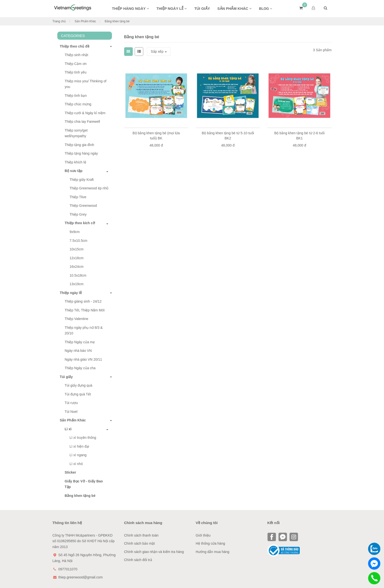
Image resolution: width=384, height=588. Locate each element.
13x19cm (77, 284)
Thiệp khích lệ (75, 162)
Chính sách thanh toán (141, 535)
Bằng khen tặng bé (80, 496)
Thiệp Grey (78, 214)
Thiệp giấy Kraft (82, 180)
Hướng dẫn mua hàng (212, 552)
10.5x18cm (78, 275)
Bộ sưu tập (73, 171)
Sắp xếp (159, 51)
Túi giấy (202, 8)
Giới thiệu (203, 535)
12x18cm (77, 258)
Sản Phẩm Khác (85, 21)
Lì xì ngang (78, 455)
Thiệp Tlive (78, 197)
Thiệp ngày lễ (172, 8)
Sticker (70, 472)
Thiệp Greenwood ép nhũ (89, 188)
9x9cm (75, 232)
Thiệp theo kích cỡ (80, 223)
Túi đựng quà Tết (78, 394)
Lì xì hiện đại (79, 446)
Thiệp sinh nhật (76, 55)
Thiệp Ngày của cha (80, 368)
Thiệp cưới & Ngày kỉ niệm (85, 113)
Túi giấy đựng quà (78, 385)
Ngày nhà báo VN (78, 351)
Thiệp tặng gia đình (79, 145)
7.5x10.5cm (78, 241)
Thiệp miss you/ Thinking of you (85, 84)
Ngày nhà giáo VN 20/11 (83, 359)
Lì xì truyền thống (83, 438)
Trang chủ (59, 21)
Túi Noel (71, 412)
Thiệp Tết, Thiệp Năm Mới (85, 310)
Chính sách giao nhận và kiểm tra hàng (154, 552)
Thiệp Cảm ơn (76, 64)
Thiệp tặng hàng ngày (81, 153)
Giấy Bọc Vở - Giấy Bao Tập (84, 484)
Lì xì (68, 429)
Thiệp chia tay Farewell (82, 122)
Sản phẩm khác (235, 8)
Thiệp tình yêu (76, 72)
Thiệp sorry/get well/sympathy (76, 133)
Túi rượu (71, 403)
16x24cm (77, 267)
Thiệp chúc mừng (78, 104)
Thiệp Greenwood (83, 206)
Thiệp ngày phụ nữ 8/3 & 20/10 (84, 331)
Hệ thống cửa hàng (210, 543)
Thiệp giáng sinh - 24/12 (83, 301)
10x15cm (77, 249)
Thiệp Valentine (76, 319)
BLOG (266, 9)
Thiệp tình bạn (76, 96)
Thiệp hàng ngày (131, 8)
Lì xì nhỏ (76, 464)
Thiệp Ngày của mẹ (80, 342)
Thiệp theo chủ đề (73, 46)
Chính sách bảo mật (140, 543)
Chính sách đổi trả (138, 560)
